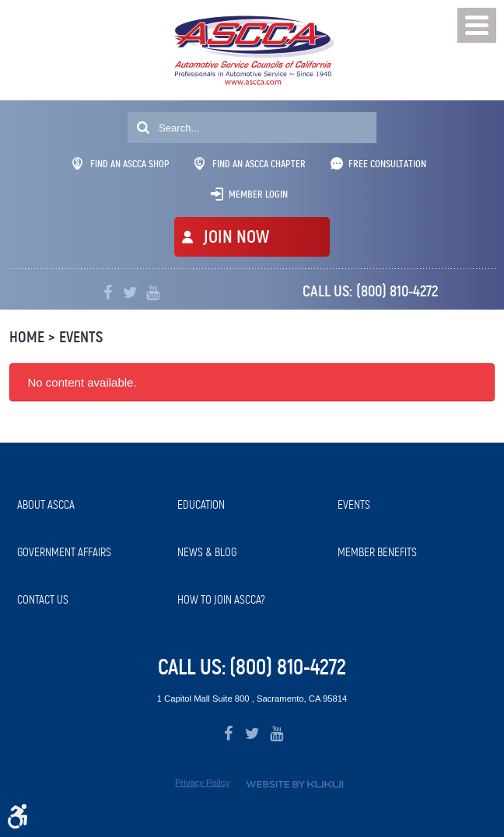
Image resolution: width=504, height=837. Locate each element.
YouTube (153, 293)
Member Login (258, 194)
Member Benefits (377, 552)
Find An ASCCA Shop (121, 164)
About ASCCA (46, 505)
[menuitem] (89, 505)
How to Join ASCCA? (221, 600)
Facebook (108, 293)
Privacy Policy (202, 783)
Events (81, 337)
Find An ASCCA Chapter (250, 164)
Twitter (130, 293)
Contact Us (43, 600)
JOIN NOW (236, 236)
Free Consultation (387, 164)
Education (201, 505)
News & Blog (207, 552)
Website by (295, 784)
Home (27, 337)
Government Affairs (64, 552)
